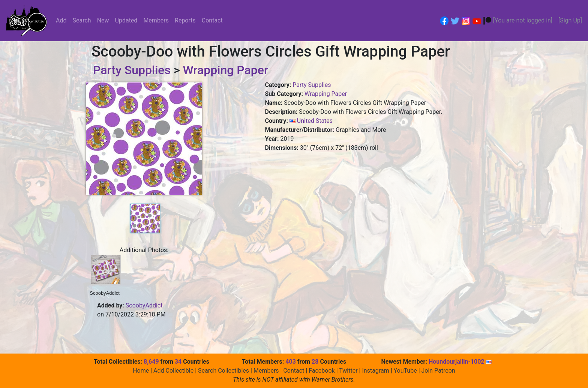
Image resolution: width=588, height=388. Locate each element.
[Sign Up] (570, 20)
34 (178, 362)
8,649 (151, 362)
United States (315, 121)
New (103, 20)
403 (291, 362)
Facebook (322, 371)
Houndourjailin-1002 (460, 362)
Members (156, 20)
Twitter (348, 371)
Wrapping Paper (225, 70)
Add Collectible (173, 371)
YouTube (405, 371)
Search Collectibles (223, 371)
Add (61, 20)
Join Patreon (438, 371)
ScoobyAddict (144, 305)
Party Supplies (132, 70)
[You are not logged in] (523, 20)
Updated (126, 20)
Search (82, 20)
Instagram (375, 371)
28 (315, 362)
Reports (185, 20)
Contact (212, 20)
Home (141, 371)
